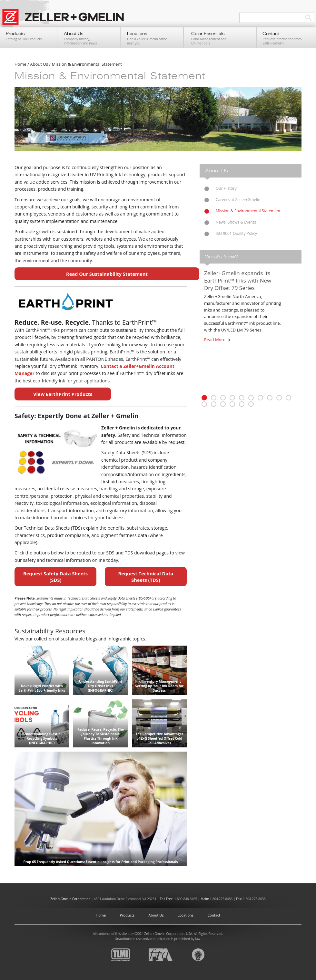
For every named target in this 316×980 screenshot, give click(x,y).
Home (101, 915)
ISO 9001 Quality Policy (236, 233)
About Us (156, 915)
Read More (217, 340)
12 (214, 404)
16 (251, 404)
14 (232, 404)
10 (288, 398)
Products (127, 915)
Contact (214, 915)
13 (223, 404)
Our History (226, 188)
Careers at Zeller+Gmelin (238, 200)
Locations (186, 915)
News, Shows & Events (236, 222)
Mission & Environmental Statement (248, 211)
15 (242, 404)
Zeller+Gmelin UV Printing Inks (66, 20)
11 (204, 404)
